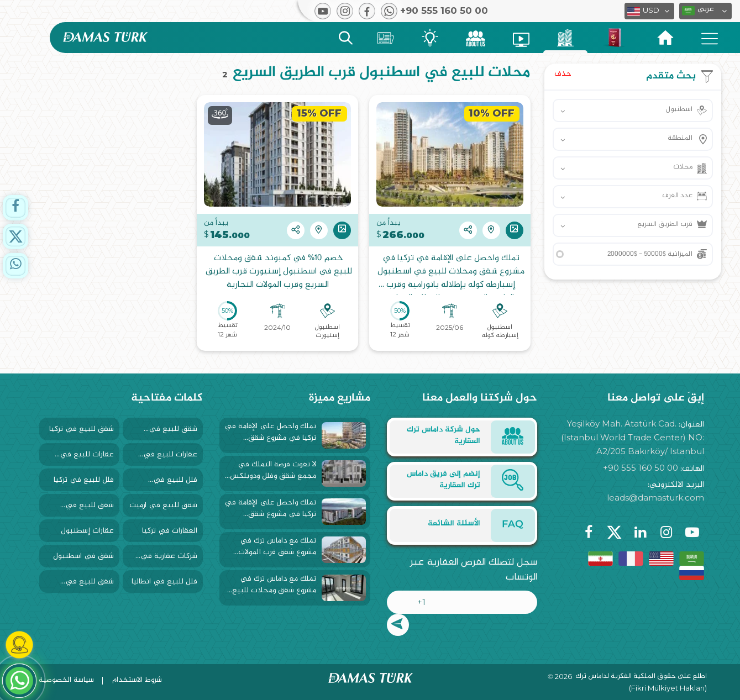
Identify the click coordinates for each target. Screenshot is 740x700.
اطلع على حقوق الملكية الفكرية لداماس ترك (641, 677)
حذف (563, 74)
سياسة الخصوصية (66, 680)
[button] (705, 11)
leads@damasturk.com (655, 498)
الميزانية (650, 254)
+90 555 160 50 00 (641, 468)
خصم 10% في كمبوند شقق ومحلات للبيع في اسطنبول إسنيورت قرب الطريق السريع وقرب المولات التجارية (278, 272)
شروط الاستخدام (137, 680)
